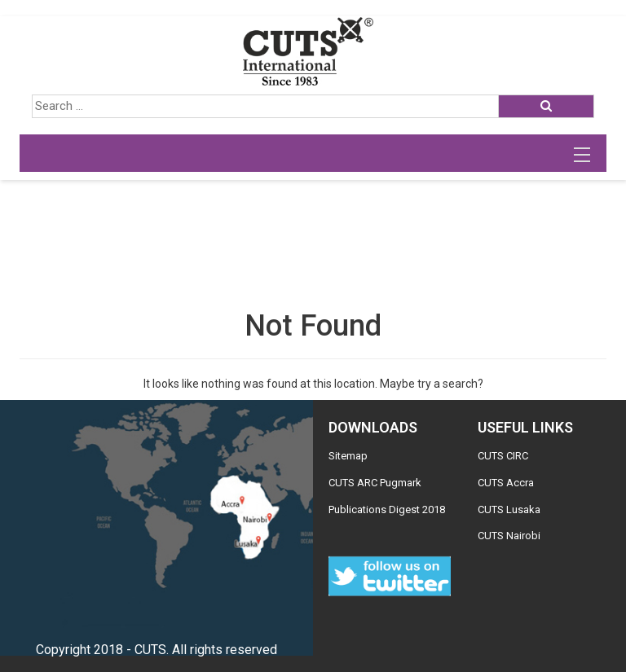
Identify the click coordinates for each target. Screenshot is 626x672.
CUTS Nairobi (509, 536)
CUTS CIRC (503, 456)
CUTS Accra (506, 483)
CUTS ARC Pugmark (375, 483)
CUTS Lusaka (509, 509)
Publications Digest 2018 (387, 509)
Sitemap (348, 456)
